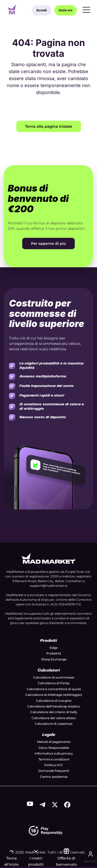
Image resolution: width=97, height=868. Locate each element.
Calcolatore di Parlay (54, 683)
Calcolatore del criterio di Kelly (54, 712)
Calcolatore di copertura (54, 724)
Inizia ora (66, 10)
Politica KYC (54, 765)
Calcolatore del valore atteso (54, 718)
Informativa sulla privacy (54, 753)
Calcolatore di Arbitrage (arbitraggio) (54, 695)
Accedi (42, 10)
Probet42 (54, 653)
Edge (54, 648)
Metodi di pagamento (54, 742)
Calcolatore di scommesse (54, 677)
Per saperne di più (48, 243)
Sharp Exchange (54, 659)
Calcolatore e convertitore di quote (54, 689)
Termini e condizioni (54, 759)
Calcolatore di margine (54, 701)
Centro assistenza (54, 777)
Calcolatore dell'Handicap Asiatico (54, 706)
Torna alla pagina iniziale (49, 126)
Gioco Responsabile (54, 748)
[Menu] (86, 10)
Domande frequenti (54, 771)
